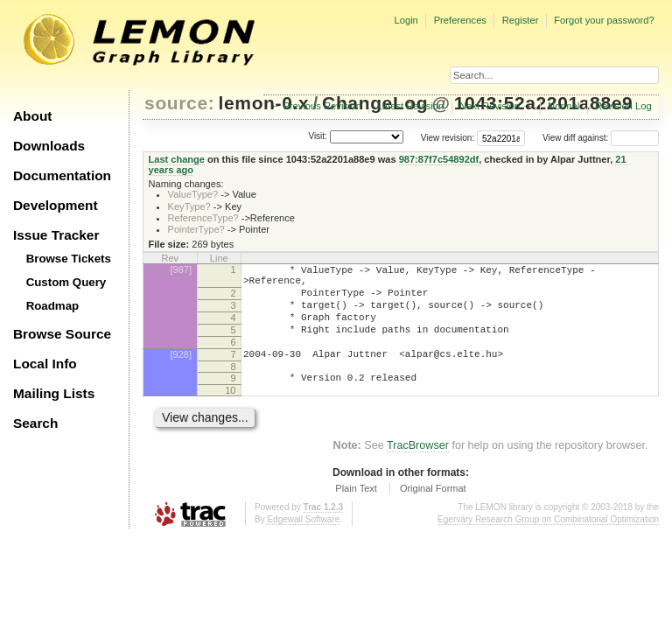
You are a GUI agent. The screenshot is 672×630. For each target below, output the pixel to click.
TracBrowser (418, 469)
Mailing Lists (54, 393)
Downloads (49, 146)
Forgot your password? (604, 20)
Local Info (45, 364)
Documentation (62, 175)
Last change (177, 159)
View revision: (448, 138)
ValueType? (193, 194)
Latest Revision (411, 106)
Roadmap (53, 306)
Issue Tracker (56, 235)
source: (179, 103)
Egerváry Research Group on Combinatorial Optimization (548, 543)
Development (56, 205)
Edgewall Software (303, 543)
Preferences (460, 20)
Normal (563, 106)
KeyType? (189, 206)
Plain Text (356, 512)
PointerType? (196, 229)
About (32, 116)
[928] (181, 373)
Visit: (318, 137)
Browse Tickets (69, 259)
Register (521, 20)
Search (35, 423)
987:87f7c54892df (439, 159)
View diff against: (601, 138)
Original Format (433, 512)
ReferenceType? (203, 218)
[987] (181, 269)
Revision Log (623, 106)
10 (230, 414)
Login (406, 20)
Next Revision (490, 106)
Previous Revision (322, 106)
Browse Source (62, 334)
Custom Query (66, 282)
